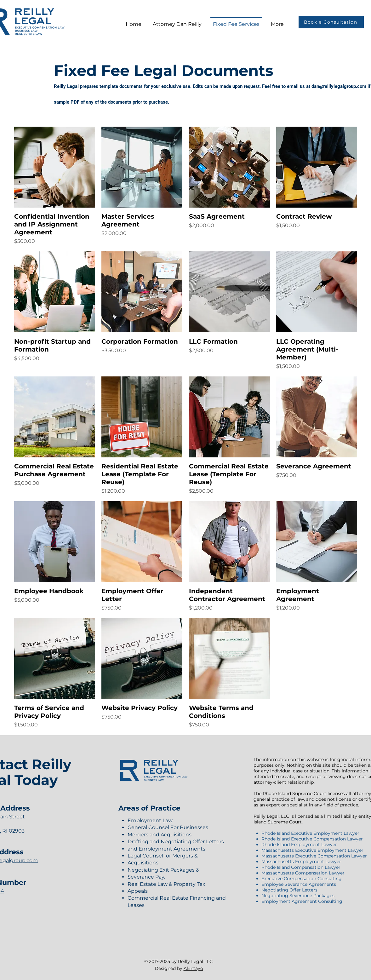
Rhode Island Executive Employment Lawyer (310, 833)
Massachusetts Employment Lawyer (301, 862)
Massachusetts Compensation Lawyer (303, 873)
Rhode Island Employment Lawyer (299, 845)
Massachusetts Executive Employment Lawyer (312, 850)
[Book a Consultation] (331, 22)
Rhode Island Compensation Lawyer (301, 867)
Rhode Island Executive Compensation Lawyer (312, 839)
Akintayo (193, 968)
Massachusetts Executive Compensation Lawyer (314, 856)
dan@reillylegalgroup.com (339, 86)
